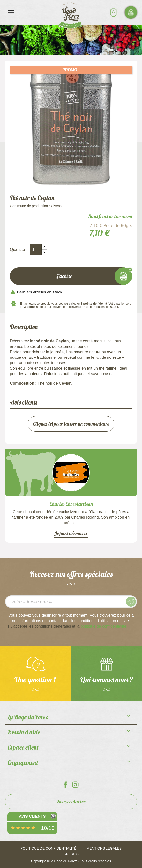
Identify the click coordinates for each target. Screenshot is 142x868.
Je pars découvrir (71, 534)
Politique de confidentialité (48, 848)
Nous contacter (71, 801)
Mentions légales (104, 848)
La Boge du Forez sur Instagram (75, 785)
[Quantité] (36, 250)
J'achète (71, 276)
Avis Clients (32, 816)
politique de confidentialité (104, 626)
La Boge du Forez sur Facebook (65, 785)
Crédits (71, 854)
